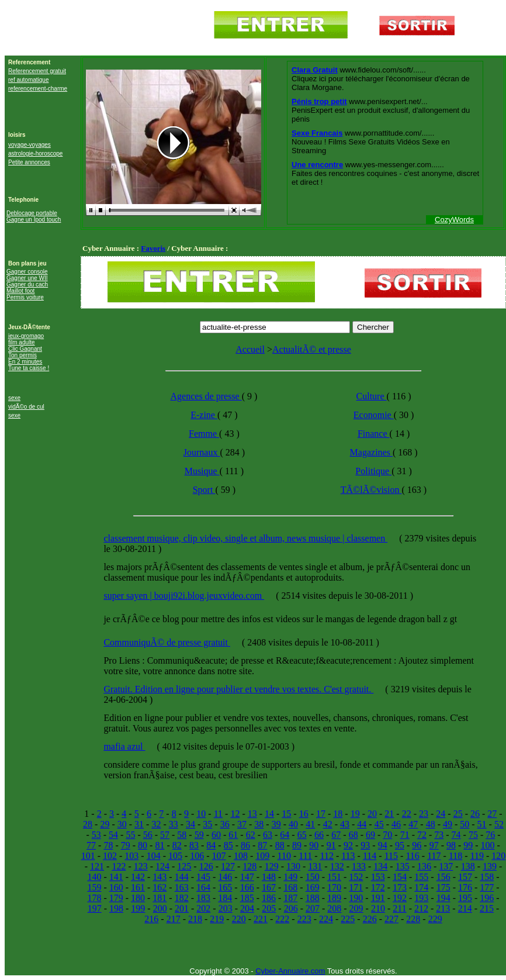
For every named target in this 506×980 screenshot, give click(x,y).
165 (225, 887)
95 (400, 845)
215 (487, 908)
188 (313, 898)
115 (391, 856)
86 (245, 845)
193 (421, 898)
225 (348, 919)
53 (96, 835)
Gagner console (27, 272)
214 (465, 908)
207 (313, 908)
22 (407, 814)
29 (105, 824)
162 (160, 887)
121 (97, 866)
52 (499, 824)
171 (356, 887)
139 (490, 866)
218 (195, 919)
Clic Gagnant (25, 349)
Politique (373, 471)
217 (174, 919)
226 (370, 919)
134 (380, 866)
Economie (374, 415)
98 (451, 845)
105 (175, 856)
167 (269, 887)
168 (290, 887)
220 (239, 919)
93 (365, 845)
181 (160, 898)
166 (247, 887)
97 (434, 845)
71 (405, 835)
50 (465, 824)
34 (190, 824)
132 (337, 866)
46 (396, 824)
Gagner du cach (27, 284)
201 (182, 908)
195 (465, 898)
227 (391, 919)
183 (203, 898)
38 (259, 824)
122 (119, 866)
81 (160, 845)
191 (378, 898)
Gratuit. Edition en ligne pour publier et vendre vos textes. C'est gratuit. (238, 689)
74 (456, 835)
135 (403, 866)
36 (225, 824)
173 (400, 887)
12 (235, 814)
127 (228, 866)
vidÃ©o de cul (26, 407)
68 (353, 835)
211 (399, 908)
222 (282, 919)
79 (126, 845)
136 (424, 866)
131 (315, 866)
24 (441, 814)
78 (108, 845)
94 (383, 845)
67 (336, 835)
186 (269, 898)
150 (313, 877)
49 (448, 824)
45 (379, 824)
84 (211, 845)
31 (139, 824)
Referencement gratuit (37, 71)
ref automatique (29, 80)
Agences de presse (206, 396)
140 (94, 877)
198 (116, 908)
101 (88, 856)
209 (356, 908)
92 (348, 845)
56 (148, 835)
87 (262, 845)
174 (421, 887)
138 (468, 866)
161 (138, 887)
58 (182, 835)
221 (261, 919)
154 (400, 877)
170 (334, 887)
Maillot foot (20, 291)
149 (290, 877)
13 (252, 814)
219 (217, 919)
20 (372, 814)
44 (362, 824)
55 (130, 835)
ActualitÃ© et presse (312, 349)
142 (138, 877)
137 (446, 866)
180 (138, 898)
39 (276, 824)
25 (458, 814)
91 (331, 845)
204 (247, 908)
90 (314, 845)
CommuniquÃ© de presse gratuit (167, 642)
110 (284, 856)
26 (475, 814)
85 (228, 845)
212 (421, 908)
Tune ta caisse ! (29, 368)
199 (138, 908)
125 (184, 866)
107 (219, 856)
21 (389, 814)
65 (302, 835)
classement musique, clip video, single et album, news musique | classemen (245, 538)
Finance (374, 434)
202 (203, 908)
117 (434, 856)
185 (247, 898)
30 (122, 824)
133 (359, 866)
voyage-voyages (30, 145)
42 (328, 824)
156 (443, 877)
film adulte (22, 342)
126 (206, 866)
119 (477, 856)
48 (431, 824)
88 (280, 845)
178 (94, 898)
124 (162, 866)
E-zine (204, 415)
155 (421, 877)
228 (413, 919)
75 (473, 835)
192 (400, 898)
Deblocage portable (32, 213)
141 (116, 877)
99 (468, 845)
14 (269, 814)
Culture (372, 396)
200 (160, 908)
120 (498, 856)
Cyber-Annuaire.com (290, 971)
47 (413, 824)
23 (424, 814)
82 (177, 845)
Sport (204, 490)
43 (345, 824)
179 (116, 898)
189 (334, 898)
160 (116, 887)
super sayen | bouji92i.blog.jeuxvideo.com (184, 596)
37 (242, 824)
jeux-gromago (26, 336)
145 (203, 877)
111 (305, 856)
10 (201, 814)
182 (182, 898)
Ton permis (22, 355)
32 (156, 824)
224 (326, 919)
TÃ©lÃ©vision (371, 490)
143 (160, 877)
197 (95, 908)
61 (233, 835)
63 (268, 835)
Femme (204, 434)
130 (293, 866)
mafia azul (124, 746)
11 (218, 814)
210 (378, 908)
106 (197, 856)
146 (225, 877)
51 (482, 824)
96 (417, 845)
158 (487, 877)
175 (443, 887)
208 (334, 908)
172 (378, 887)
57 (165, 835)
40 (293, 824)
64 (285, 835)
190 (356, 898)
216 (151, 919)
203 (226, 908)
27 (492, 814)
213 (443, 908)
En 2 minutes (25, 362)
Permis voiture (25, 297)
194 (443, 898)
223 (304, 919)
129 (272, 866)
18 (338, 814)
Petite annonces (29, 162)
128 (249, 866)
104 (154, 856)
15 (286, 814)
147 (247, 877)
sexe (14, 398)
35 (207, 824)
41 (310, 824)
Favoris (153, 248)
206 (291, 908)
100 (488, 845)
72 (422, 835)
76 (490, 835)
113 (348, 856)
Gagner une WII (27, 278)
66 (319, 835)
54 (113, 835)
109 (262, 856)
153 (378, 877)
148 (269, 877)
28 (88, 824)
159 (94, 887)
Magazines (371, 452)
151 (334, 877)
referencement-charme (38, 89)
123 (141, 866)
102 (110, 856)
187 (290, 898)
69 (370, 835)
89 (297, 845)
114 (370, 856)
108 (241, 856)
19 (355, 814)
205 (269, 908)
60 (216, 835)
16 (304, 814)
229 (435, 919)
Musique (202, 471)
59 (199, 835)
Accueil (250, 349)
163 (182, 887)
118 (455, 856)
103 (131, 856)
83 (194, 845)
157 (465, 877)
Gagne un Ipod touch (34, 220)
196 (487, 898)
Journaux (202, 452)
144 (182, 877)
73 (439, 835)
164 (203, 887)
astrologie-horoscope (35, 153)
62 (251, 835)
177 (487, 887)
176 (465, 887)
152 (356, 877)
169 (313, 887)
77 (91, 845)
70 (387, 835)
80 (143, 845)
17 (321, 814)
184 (225, 898)
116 (412, 856)
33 (174, 824)
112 (326, 856)
